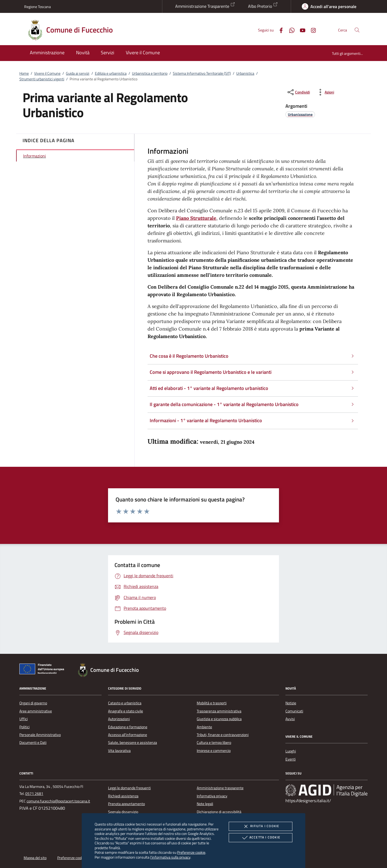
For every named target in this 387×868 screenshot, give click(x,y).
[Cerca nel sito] (357, 30)
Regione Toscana (37, 7)
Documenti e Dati (33, 743)
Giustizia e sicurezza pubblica (219, 719)
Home (24, 73)
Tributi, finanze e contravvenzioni (223, 735)
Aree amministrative (36, 711)
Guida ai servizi (78, 73)
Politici (24, 727)
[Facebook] (279, 30)
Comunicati (294, 711)
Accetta (261, 838)
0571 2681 (34, 794)
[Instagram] (311, 30)
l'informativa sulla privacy (170, 857)
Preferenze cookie (191, 852)
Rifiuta (260, 826)
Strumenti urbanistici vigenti (42, 79)
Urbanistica (245, 73)
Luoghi (291, 751)
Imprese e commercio (214, 751)
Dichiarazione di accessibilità (219, 812)
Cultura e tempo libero (214, 743)
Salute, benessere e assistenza (132, 743)
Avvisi (290, 719)
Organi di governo (33, 703)
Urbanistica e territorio (150, 73)
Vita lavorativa (119, 751)
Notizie (291, 703)
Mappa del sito (35, 858)
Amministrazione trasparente (220, 788)
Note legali (205, 804)
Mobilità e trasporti (212, 703)
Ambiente (204, 727)
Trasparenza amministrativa (219, 711)
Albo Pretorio (263, 6)
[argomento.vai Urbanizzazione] (300, 114)
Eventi (291, 759)
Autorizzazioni (119, 719)
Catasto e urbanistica (125, 703)
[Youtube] (300, 30)
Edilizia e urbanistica (111, 73)
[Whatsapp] (290, 30)
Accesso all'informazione (128, 735)
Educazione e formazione (128, 727)
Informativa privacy (212, 796)
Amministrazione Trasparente (205, 6)
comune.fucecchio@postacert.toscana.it (58, 801)
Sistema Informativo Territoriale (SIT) (202, 73)
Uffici (24, 719)
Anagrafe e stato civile (126, 711)
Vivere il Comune (47, 73)
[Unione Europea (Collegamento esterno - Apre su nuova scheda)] (43, 670)
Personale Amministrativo (40, 735)
